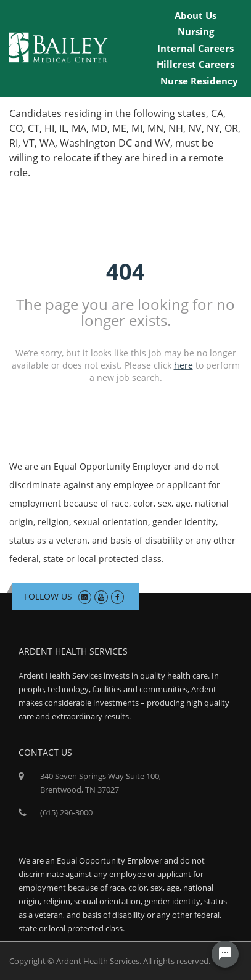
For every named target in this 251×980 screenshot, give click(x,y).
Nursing (196, 31)
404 (126, 272)
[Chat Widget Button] (225, 954)
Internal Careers (195, 48)
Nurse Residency (199, 81)
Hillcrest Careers (195, 64)
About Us (195, 15)
